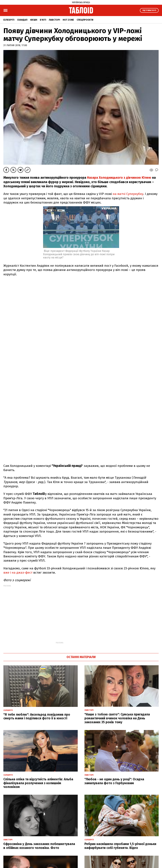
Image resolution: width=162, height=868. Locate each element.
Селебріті (9, 20)
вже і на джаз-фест (18, 573)
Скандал (22, 20)
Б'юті (43, 20)
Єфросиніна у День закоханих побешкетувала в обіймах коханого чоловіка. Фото (39, 846)
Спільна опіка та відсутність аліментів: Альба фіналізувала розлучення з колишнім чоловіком (38, 783)
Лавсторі (54, 20)
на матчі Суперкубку (128, 194)
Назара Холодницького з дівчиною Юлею (120, 178)
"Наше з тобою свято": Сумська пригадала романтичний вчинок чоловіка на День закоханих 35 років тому (117, 718)
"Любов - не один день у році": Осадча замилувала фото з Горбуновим (114, 781)
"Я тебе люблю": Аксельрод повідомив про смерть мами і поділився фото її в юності (37, 716)
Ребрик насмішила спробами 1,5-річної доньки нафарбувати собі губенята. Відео (120, 846)
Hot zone (68, 20)
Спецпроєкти (85, 20)
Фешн (34, 20)
